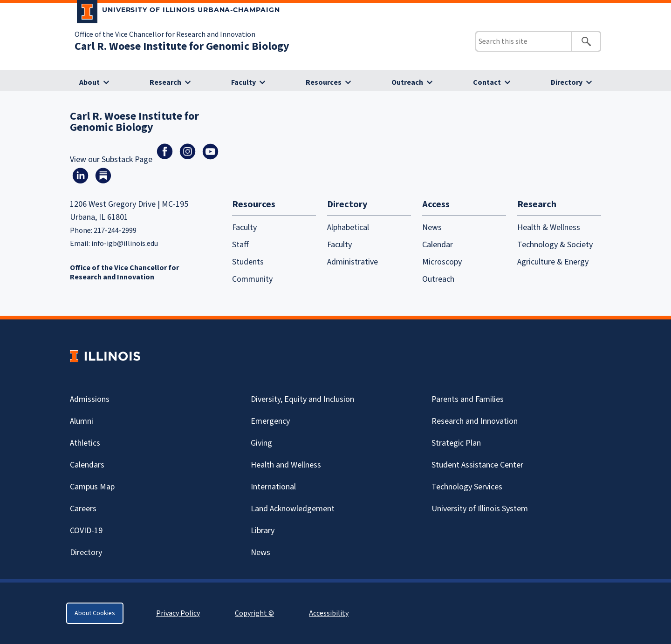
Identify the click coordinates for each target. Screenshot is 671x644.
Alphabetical (348, 227)
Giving (261, 443)
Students (248, 262)
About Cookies (95, 613)
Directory (567, 82)
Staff (240, 245)
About (89, 82)
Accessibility (329, 613)
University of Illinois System (480, 509)
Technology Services (467, 487)
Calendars (87, 465)
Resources (324, 82)
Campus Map (92, 487)
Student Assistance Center (477, 465)
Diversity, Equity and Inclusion (302, 399)
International (273, 487)
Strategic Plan (456, 443)
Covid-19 (86, 531)
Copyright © (254, 613)
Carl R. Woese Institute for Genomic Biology (182, 46)
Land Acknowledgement (293, 509)
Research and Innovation (475, 421)
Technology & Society (555, 245)
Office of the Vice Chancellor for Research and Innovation (165, 34)
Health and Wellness (286, 465)
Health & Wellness (549, 227)
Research (165, 82)
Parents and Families (468, 399)
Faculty (243, 82)
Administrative (353, 262)
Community (252, 279)
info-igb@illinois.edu (125, 244)
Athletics (85, 443)
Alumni (82, 421)
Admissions (90, 399)
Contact (487, 82)
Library (263, 531)
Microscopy (442, 262)
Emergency (270, 421)
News (432, 227)
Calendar (438, 245)
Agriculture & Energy (553, 262)
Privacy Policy (178, 613)
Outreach (407, 82)
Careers (83, 509)
